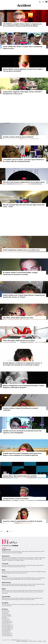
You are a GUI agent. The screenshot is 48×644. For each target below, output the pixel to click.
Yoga (21, 584)
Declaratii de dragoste (17, 553)
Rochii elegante (38, 572)
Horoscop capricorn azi (7, 625)
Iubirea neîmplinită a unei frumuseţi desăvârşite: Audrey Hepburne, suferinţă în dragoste (24, 386)
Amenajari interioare (15, 598)
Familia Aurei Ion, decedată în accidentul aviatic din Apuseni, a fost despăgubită (22, 432)
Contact (45, 641)
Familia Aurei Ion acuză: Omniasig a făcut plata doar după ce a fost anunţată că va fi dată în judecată (22, 454)
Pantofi (32, 572)
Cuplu (23, 551)
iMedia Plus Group (16, 640)
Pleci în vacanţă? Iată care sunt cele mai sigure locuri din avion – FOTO (24, 206)
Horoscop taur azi (6, 624)
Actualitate (24, 43)
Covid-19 (4, 606)
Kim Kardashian (21, 558)
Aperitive (7, 592)
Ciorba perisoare (25, 592)
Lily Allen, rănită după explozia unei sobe (18, 318)
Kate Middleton (13, 558)
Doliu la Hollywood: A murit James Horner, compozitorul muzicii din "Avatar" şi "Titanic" (24, 296)
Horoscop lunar (6, 619)
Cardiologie (11, 579)
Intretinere (25, 584)
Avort (22, 579)
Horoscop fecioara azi (7, 623)
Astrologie (4, 617)
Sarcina (4, 578)
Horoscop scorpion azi (7, 626)
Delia (21, 559)
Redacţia (40, 641)
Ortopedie (34, 579)
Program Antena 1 (20, 560)
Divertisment (6, 556)
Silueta (18, 585)
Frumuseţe (5, 564)
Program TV (5, 560)
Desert (12, 592)
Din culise (4, 604)
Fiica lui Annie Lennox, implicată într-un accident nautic (24, 182)
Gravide (21, 599)
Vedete (24, 269)
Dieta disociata (13, 585)
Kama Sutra (38, 551)
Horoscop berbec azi (7, 634)
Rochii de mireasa (17, 572)
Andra (18, 559)
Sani (25, 565)
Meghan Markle (6, 558)
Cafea (23, 590)
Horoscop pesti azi (6, 630)
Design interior (39, 598)
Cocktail (39, 590)
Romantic (9, 551)
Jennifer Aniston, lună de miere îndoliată (18, 137)
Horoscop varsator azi (7, 629)
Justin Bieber (31, 559)
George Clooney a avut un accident (16, 499)
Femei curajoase (27, 599)
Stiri (24, 65)
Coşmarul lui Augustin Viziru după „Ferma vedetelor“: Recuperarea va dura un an (23, 93)
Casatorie (30, 551)
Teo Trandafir (35, 558)
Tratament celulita (13, 567)
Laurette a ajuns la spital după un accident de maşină (23, 521)
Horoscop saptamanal (7, 636)
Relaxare (17, 584)
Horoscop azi (5, 613)
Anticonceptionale (41, 578)
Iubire (26, 551)
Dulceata (30, 590)
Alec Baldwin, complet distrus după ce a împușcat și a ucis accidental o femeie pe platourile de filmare (22, 25)
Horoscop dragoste (6, 615)
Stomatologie (27, 578)
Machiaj (22, 565)
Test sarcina (5, 579)
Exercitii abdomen (36, 584)
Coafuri (18, 565)
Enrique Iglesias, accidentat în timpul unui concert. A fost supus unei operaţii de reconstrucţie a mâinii (22, 364)
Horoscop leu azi (6, 632)
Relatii (20, 551)
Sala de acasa (32, 585)
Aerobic (30, 584)
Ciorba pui (32, 592)
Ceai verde (26, 579)
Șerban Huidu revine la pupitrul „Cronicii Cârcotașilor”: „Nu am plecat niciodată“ (23, 70)
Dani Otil (10, 559)
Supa (26, 590)
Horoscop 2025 (6, 612)
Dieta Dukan (12, 584)
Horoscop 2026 (6, 611)
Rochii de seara (9, 572)
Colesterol (33, 578)
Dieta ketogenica (24, 585)
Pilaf (20, 592)
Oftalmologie (17, 579)
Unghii (9, 565)
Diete (3, 584)
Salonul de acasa (21, 567)
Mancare (4, 590)
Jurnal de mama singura (13, 599)
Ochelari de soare (15, 573)
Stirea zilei (24, 20)
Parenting (4, 599)
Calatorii (24, 201)
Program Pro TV (12, 560)
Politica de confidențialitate (22, 641)
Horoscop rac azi (6, 620)
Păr (3, 565)
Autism (33, 599)
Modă (4, 570)
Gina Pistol (25, 559)
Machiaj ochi (5, 567)
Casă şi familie (6, 597)
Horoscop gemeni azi (7, 621)
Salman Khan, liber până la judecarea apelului (20, 476)
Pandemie (9, 606)
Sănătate (5, 576)
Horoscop (5, 609)
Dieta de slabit (5, 585)
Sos (17, 590)
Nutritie (43, 584)
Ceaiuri (8, 578)
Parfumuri (13, 565)
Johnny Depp (29, 558)
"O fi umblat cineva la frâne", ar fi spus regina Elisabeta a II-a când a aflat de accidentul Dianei (24, 160)
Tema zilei (19, 604)
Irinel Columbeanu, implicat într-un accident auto (21, 250)
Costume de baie (26, 572)
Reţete (4, 589)
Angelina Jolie (42, 558)
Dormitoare (32, 598)
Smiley (14, 559)
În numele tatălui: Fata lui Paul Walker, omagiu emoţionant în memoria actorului (20, 273)
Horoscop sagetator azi (7, 628)
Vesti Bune (42, 604)
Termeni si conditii (33, 641)
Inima (11, 578)
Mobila (22, 598)
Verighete (8, 573)
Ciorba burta (38, 592)
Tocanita (34, 590)
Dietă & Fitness (6, 583)
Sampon (34, 565)
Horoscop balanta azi (7, 633)
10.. (13, 531)
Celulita (41, 565)
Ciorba (11, 590)
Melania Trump (38, 559)
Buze (38, 565)
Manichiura (29, 565)
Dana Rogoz (5, 559)
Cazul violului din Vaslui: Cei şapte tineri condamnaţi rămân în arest (23, 47)
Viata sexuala (15, 551)
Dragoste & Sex (6, 550)
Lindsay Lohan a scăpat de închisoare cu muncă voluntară (20, 409)
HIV (30, 579)
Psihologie (15, 578)
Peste (14, 590)
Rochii (5, 565)
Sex (34, 551)
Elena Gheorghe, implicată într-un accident (19, 340)
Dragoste (4, 551)
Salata (20, 590)
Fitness (6, 584)
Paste (8, 590)
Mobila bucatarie (6, 598)
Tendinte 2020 (24, 573)
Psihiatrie (39, 579)
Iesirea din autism (26, 604)
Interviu (9, 604)
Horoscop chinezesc (7, 616)
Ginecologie (21, 578)
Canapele (27, 598)
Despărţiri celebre (35, 604)
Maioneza (16, 592)
